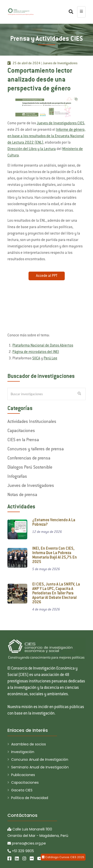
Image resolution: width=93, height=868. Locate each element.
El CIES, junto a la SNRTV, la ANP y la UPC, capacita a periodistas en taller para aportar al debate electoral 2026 (56, 594)
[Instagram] (24, 858)
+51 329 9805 (21, 851)
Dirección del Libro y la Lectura (32, 149)
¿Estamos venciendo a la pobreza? (54, 523)
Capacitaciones (21, 431)
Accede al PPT (47, 276)
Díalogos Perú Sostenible (30, 468)
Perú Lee (50, 358)
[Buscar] (70, 12)
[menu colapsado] (81, 12)
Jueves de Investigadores (31, 486)
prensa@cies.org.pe (27, 843)
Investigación (23, 752)
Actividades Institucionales (32, 422)
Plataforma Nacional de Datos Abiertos (43, 346)
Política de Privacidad (30, 798)
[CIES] (21, 12)
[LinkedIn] (17, 858)
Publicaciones (23, 775)
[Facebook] (9, 858)
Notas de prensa (22, 495)
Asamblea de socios (29, 744)
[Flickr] (32, 858)
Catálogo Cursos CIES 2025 (63, 857)
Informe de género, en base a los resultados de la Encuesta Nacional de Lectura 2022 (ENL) (46, 136)
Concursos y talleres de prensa (36, 449)
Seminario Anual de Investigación (40, 767)
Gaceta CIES (22, 790)
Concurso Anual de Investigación (40, 759)
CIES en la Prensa (23, 440)
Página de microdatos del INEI (36, 352)
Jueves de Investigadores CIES (61, 123)
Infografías (17, 477)
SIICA (36, 358)
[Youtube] (40, 858)
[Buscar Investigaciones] (79, 394)
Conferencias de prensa (29, 458)
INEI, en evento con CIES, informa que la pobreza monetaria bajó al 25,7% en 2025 (55, 555)
